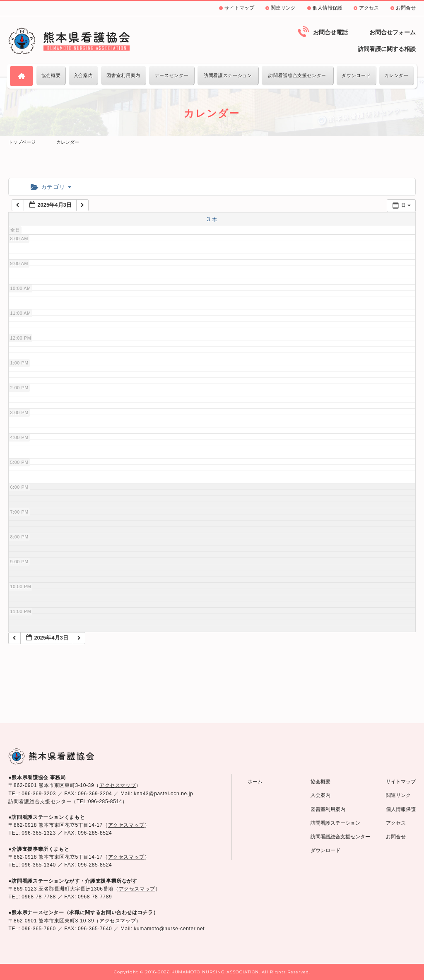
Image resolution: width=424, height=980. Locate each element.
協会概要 (51, 75)
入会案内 (83, 75)
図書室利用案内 (123, 75)
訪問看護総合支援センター (297, 75)
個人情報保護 (328, 8)
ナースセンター (172, 75)
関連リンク (283, 8)
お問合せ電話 (330, 32)
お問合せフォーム (393, 32)
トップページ (22, 142)
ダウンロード (356, 75)
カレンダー (396, 75)
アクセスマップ (118, 785)
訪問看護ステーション (228, 75)
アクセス (369, 8)
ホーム (255, 782)
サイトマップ (239, 8)
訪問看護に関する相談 (387, 49)
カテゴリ (51, 187)
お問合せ (406, 8)
